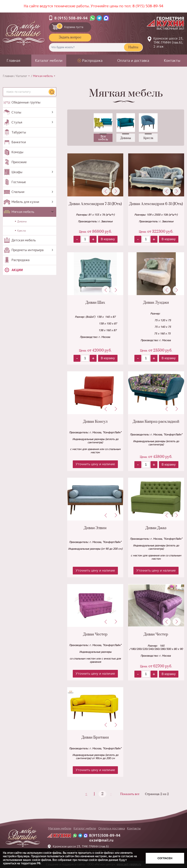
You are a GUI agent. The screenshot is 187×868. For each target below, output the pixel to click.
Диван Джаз (156, 528)
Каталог (22, 76)
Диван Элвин (95, 528)
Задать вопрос (70, 37)
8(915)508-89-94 (105, 835)
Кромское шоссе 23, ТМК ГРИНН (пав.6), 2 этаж (168, 42)
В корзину (108, 239)
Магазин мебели (60, 828)
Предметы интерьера (28, 250)
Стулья (17, 122)
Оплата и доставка (133, 61)
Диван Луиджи (156, 303)
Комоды (17, 152)
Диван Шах (95, 303)
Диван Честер (95, 634)
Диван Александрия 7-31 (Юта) (95, 204)
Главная (14, 61)
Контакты (172, 61)
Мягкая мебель (23, 212)
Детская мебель (24, 240)
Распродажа (92, 61)
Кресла (22, 231)
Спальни (18, 192)
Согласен (165, 858)
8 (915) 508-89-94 (148, 6)
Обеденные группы (26, 102)
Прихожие (19, 162)
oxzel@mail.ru (101, 840)
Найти (133, 47)
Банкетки (19, 142)
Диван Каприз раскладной (156, 422)
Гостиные (19, 182)
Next (116, 191)
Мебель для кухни (25, 202)
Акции (17, 270)
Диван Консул (95, 422)
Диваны (22, 221)
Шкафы (17, 172)
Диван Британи (95, 738)
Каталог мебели (49, 61)
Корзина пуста (70, 26)
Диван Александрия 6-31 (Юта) (156, 204)
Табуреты (19, 132)
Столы (16, 112)
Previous (106, 191)
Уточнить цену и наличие (95, 464)
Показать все (130, 794)
